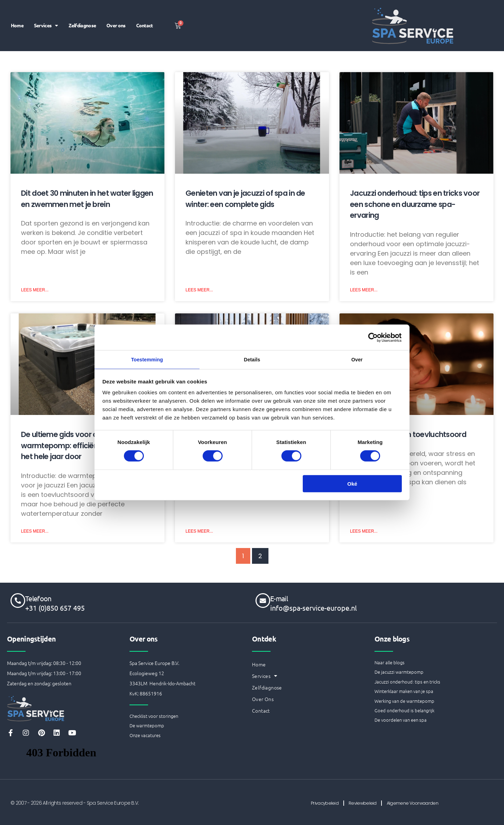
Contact (144, 34)
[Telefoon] (18, 600)
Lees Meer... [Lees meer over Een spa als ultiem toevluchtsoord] (364, 532)
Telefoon (38, 598)
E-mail (279, 598)
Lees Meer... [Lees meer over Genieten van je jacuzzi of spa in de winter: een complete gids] (199, 290)
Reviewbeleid (362, 803)
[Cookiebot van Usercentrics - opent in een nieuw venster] (371, 337)
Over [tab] (357, 359)
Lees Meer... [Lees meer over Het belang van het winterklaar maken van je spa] (199, 532)
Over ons (137, 17)
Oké (352, 485)
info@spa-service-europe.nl (313, 607)
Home (34, 17)
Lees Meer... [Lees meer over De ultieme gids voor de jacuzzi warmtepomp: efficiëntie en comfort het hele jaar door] (35, 532)
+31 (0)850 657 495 (55, 607)
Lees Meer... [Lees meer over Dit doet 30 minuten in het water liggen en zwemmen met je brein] (35, 290)
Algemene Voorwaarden (419, 803)
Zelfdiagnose (102, 17)
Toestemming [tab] (147, 359)
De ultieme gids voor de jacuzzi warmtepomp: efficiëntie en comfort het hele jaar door (84, 446)
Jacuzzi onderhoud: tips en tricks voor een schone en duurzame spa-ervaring (415, 204)
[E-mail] (263, 600)
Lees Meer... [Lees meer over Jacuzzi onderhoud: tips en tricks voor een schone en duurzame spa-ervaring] (364, 290)
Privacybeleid (317, 803)
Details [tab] (252, 359)
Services (64, 17)
